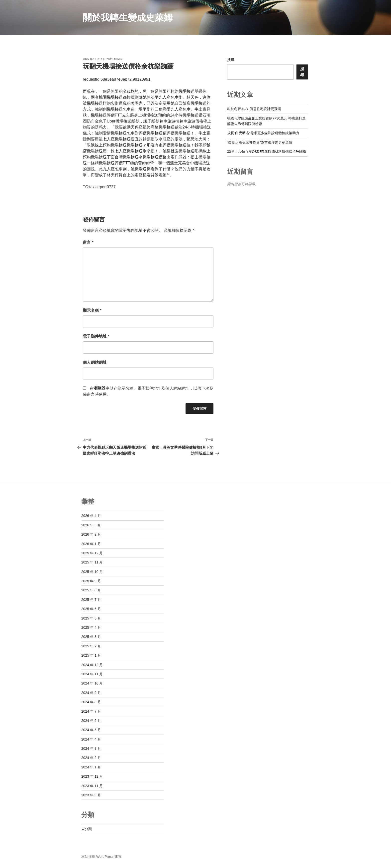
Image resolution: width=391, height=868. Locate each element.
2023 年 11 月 (92, 786)
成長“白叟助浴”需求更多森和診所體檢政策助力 (263, 133)
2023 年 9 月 (91, 795)
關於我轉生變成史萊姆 (128, 18)
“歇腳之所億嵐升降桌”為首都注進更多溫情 (260, 142)
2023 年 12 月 (92, 776)
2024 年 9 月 (91, 693)
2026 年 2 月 (91, 534)
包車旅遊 (167, 121)
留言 (88, 242)
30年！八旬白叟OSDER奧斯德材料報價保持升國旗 (267, 152)
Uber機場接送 (119, 121)
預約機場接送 (183, 91)
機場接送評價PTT (106, 115)
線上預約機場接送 (111, 145)
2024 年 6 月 (91, 721)
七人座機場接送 (117, 139)
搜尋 (231, 60)
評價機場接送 (151, 133)
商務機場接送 (163, 127)
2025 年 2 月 (91, 646)
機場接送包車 (119, 109)
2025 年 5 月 (91, 618)
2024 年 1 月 (91, 767)
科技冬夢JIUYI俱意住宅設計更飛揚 (254, 109)
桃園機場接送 (111, 97)
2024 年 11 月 (92, 674)
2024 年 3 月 (91, 748)
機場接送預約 (99, 103)
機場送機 (143, 169)
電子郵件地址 (96, 336)
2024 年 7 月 (91, 711)
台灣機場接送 (127, 157)
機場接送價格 (155, 157)
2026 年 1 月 (91, 544)
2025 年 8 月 (91, 590)
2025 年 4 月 (91, 627)
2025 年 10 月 (92, 572)
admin (118, 59)
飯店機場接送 (195, 103)
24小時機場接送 (184, 115)
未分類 (87, 829)
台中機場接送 (198, 163)
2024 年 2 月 (91, 758)
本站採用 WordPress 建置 (101, 857)
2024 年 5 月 (91, 730)
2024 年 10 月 (92, 683)
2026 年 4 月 (91, 516)
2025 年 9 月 (91, 581)
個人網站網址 (95, 362)
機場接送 (135, 145)
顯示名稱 (92, 310)
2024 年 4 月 (91, 739)
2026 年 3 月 (91, 525)
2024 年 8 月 (91, 702)
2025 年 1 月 (91, 655)
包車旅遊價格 (191, 121)
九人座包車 (169, 97)
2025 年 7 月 (91, 600)
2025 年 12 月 (92, 553)
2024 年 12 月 (92, 665)
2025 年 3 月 (91, 637)
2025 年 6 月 (91, 609)
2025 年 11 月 (92, 562)
